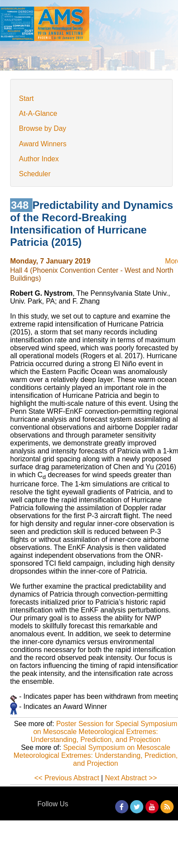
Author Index (39, 159)
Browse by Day (43, 128)
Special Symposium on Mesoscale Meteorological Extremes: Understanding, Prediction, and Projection (96, 755)
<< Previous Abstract (67, 778)
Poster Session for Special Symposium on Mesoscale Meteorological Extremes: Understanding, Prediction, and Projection (104, 732)
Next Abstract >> (131, 778)
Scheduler (35, 174)
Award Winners (43, 144)
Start (26, 98)
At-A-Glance (38, 113)
